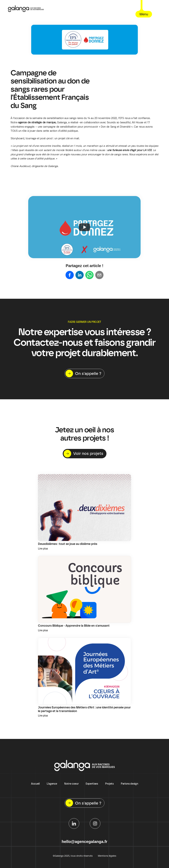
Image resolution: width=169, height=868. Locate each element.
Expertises (92, 784)
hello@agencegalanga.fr (85, 842)
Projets (109, 784)
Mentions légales (107, 856)
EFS (122, 118)
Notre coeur (71, 784)
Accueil (35, 784)
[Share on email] (99, 275)
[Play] (84, 227)
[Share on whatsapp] (89, 275)
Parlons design (129, 784)
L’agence (52, 784)
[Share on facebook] (70, 275)
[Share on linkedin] (80, 275)
